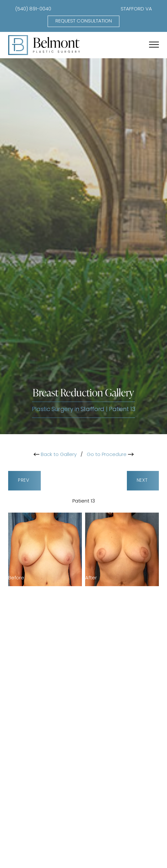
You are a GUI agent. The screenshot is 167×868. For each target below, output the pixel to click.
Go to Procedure (110, 455)
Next (143, 481)
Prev (24, 481)
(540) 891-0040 (33, 9)
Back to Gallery (55, 455)
